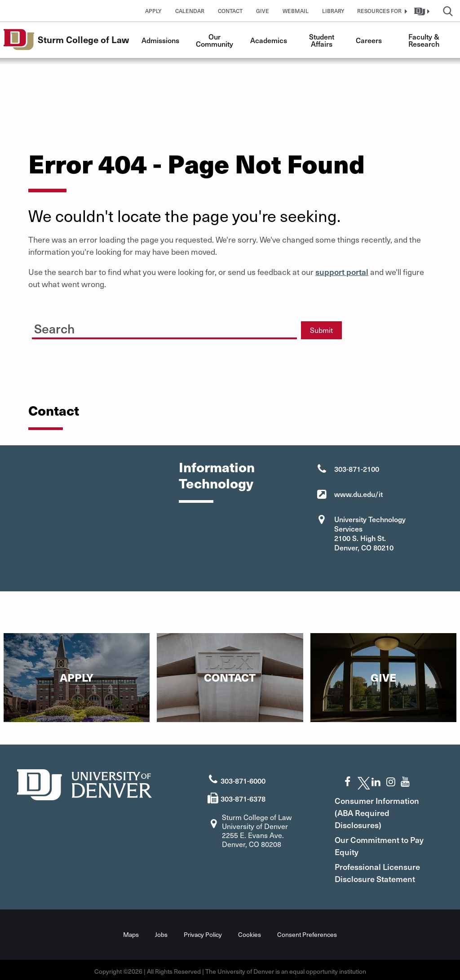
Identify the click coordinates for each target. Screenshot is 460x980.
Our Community (215, 40)
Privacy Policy (203, 932)
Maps (131, 932)
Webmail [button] (296, 11)
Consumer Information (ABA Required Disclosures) (389, 810)
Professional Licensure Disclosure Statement (390, 870)
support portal (342, 272)
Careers (369, 40)
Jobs (161, 932)
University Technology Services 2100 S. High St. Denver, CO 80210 (370, 533)
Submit (321, 330)
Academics (269, 40)
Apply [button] (153, 11)
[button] (381, 11)
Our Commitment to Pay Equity (384, 843)
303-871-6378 (243, 796)
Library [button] (333, 11)
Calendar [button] (190, 11)
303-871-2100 (357, 469)
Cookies (250, 932)
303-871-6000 (243, 777)
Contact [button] (230, 11)
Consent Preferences (307, 932)
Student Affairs (323, 40)
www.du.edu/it (358, 494)
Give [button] (263, 11)
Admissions (160, 40)
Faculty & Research (425, 40)
